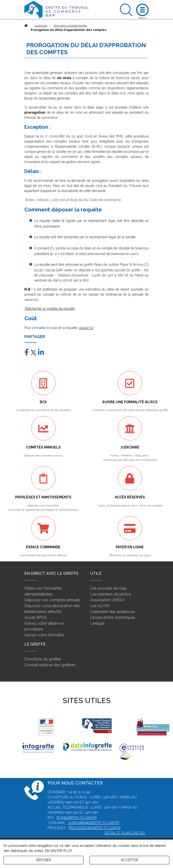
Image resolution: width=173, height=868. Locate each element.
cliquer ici (86, 328)
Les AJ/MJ (100, 606)
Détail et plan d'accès (125, 833)
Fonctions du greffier (43, 659)
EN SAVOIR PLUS (58, 851)
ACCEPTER (130, 860)
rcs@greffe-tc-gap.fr (77, 818)
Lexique (97, 623)
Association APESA (107, 600)
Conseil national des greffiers (50, 665)
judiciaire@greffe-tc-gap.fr (93, 823)
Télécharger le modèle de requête (49, 309)
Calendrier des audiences (113, 612)
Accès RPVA (36, 617)
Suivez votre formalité (44, 635)
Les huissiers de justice (111, 594)
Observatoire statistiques (113, 617)
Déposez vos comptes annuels (52, 600)
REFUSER (44, 860)
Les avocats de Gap (108, 588)
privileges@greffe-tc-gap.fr (95, 828)
